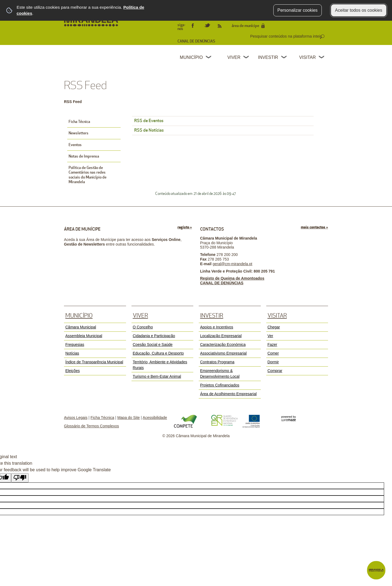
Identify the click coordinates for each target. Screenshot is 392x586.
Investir (268, 57)
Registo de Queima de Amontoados (232, 278)
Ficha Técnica (102, 418)
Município (191, 57)
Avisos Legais (76, 418)
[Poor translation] (20, 478)
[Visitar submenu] (322, 58)
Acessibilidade (155, 418)
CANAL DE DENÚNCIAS (196, 41)
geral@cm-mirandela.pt (232, 264)
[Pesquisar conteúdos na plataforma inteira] (322, 37)
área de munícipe (245, 26)
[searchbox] (287, 36)
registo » (185, 227)
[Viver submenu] (246, 58)
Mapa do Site (129, 418)
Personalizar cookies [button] (298, 10)
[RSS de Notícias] (223, 131)
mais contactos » (314, 227)
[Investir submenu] (284, 58)
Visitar (307, 57)
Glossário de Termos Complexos (91, 426)
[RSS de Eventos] (223, 121)
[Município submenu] (209, 58)
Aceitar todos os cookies (359, 10)
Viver (234, 57)
